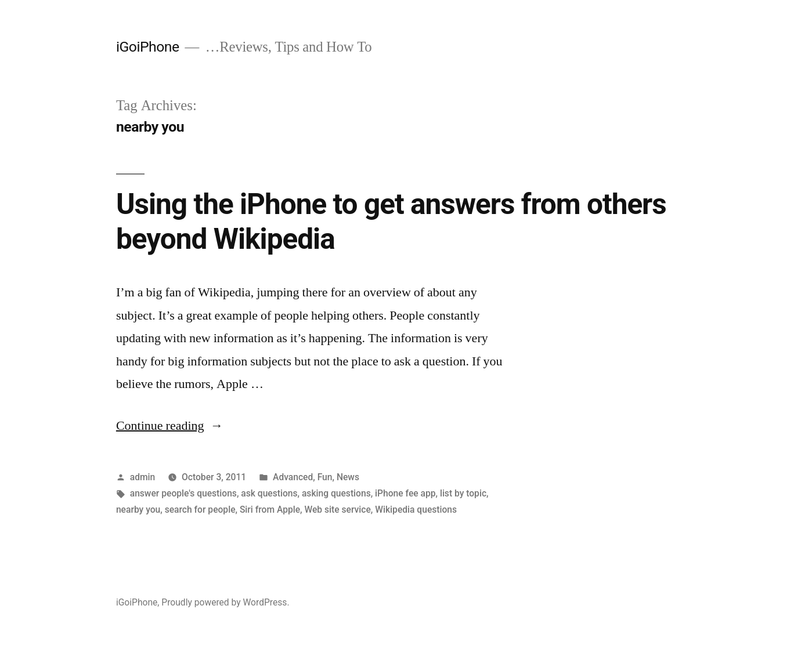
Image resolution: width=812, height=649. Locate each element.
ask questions (269, 493)
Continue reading (170, 426)
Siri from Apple (270, 510)
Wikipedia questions (416, 510)
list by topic (463, 493)
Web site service (337, 510)
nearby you (138, 510)
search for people (200, 510)
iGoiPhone (148, 47)
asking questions (336, 493)
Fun (325, 477)
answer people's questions (183, 493)
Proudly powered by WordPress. (225, 602)
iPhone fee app (405, 493)
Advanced (293, 477)
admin (143, 477)
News (348, 477)
